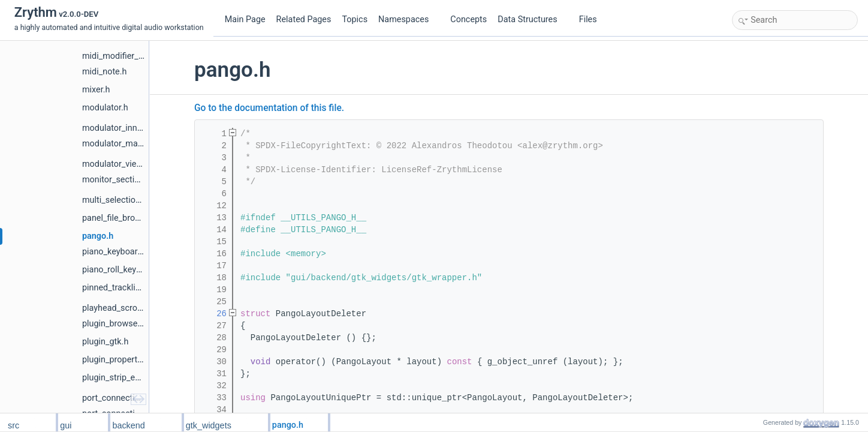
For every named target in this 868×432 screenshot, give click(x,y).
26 (214, 314)
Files (593, 19)
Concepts (468, 19)
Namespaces (408, 19)
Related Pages (304, 19)
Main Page (245, 19)
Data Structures (532, 19)
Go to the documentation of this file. (269, 108)
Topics (355, 19)
